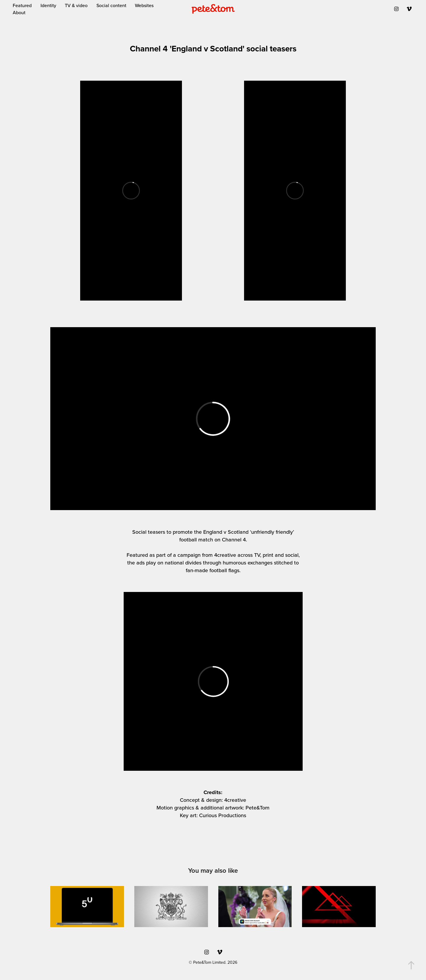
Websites (144, 5)
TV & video (76, 5)
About (19, 12)
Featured (22, 5)
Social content (111, 5)
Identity (48, 5)
